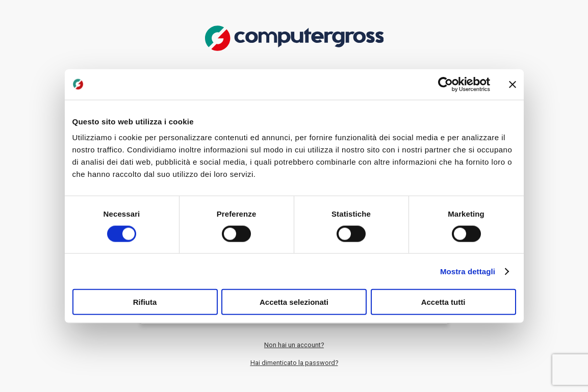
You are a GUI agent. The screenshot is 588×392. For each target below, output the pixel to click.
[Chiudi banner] (513, 84)
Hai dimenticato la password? (294, 363)
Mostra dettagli (468, 271)
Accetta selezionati (294, 302)
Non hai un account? (294, 345)
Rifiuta (145, 302)
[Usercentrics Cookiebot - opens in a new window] (445, 84)
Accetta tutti (443, 302)
